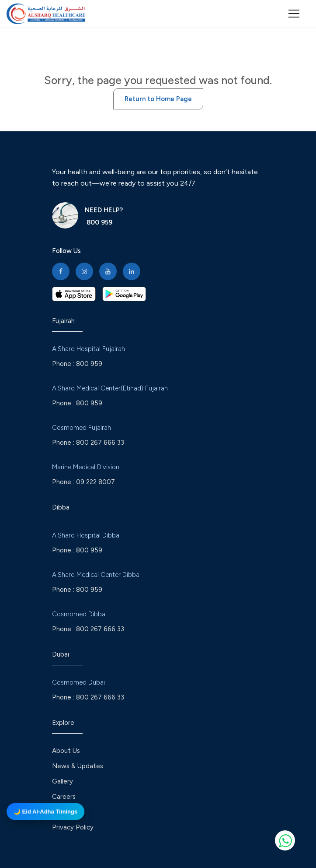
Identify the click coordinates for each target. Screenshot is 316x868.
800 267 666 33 (100, 443)
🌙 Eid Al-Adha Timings (45, 811)
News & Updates (78, 766)
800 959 (99, 222)
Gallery (63, 781)
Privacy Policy (73, 827)
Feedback (67, 812)
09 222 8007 (95, 482)
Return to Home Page (158, 99)
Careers (64, 797)
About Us (66, 751)
